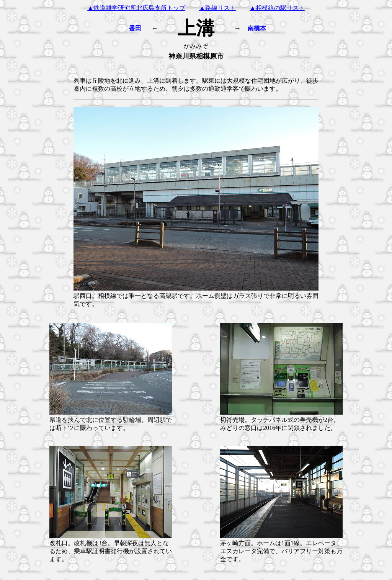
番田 (135, 28)
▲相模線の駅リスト (277, 8)
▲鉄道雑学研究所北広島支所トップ (136, 8)
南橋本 (257, 28)
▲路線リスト (217, 8)
